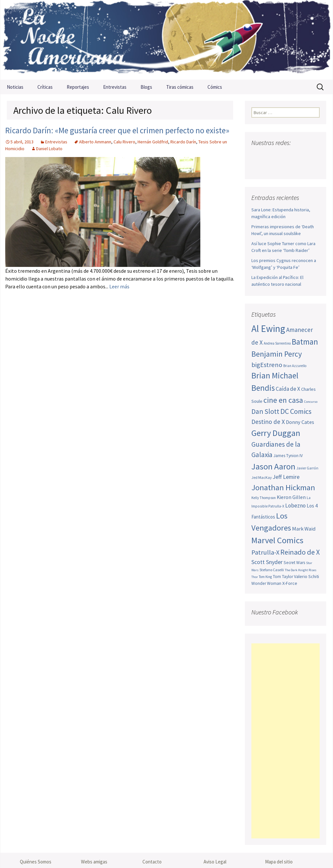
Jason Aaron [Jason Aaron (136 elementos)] (273, 466)
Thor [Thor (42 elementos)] (255, 577)
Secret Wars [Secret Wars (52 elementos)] (294, 563)
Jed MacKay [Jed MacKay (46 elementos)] (262, 477)
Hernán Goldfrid (153, 142)
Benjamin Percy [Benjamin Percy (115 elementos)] (277, 354)
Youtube (282, 156)
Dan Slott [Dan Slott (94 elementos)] (265, 411)
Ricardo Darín (183, 142)
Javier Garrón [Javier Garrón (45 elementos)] (307, 468)
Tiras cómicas (180, 87)
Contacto (152, 862)
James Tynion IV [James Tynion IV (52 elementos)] (288, 456)
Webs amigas (94, 862)
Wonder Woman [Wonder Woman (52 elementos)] (266, 583)
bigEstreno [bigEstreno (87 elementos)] (267, 365)
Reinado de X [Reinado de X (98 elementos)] (300, 552)
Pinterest (294, 156)
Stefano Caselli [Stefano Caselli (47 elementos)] (272, 570)
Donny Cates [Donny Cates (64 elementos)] (300, 422)
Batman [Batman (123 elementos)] (305, 342)
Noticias (15, 87)
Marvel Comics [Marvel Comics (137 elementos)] (277, 540)
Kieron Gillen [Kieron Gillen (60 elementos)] (291, 497)
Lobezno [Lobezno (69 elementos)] (295, 506)
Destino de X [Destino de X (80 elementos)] (268, 422)
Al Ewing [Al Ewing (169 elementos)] (268, 329)
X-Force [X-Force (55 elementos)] (290, 583)
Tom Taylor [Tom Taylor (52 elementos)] (283, 577)
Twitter (269, 156)
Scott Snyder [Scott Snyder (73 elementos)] (267, 562)
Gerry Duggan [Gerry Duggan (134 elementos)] (276, 433)
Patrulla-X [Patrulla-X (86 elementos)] (265, 552)
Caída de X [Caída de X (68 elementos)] (288, 389)
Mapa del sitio (279, 862)
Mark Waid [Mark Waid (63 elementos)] (304, 529)
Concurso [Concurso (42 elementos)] (311, 402)
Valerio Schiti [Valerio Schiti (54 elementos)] (306, 576)
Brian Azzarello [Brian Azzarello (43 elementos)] (295, 366)
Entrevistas (115, 87)
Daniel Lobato (49, 149)
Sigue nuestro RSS (258, 167)
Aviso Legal (215, 862)
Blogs (146, 87)
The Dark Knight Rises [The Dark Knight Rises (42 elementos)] (301, 570)
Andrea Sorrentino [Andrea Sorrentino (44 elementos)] (277, 343)
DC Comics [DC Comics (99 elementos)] (296, 411)
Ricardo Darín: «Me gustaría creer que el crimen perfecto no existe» (117, 130)
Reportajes (78, 87)
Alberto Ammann (95, 142)
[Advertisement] (286, 741)
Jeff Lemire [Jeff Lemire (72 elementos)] (286, 477)
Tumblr (306, 156)
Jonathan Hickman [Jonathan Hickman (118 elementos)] (283, 487)
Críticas (45, 87)
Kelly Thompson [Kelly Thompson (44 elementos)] (264, 498)
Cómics (215, 87)
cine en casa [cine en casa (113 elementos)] (283, 400)
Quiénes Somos (36, 862)
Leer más (119, 286)
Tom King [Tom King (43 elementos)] (265, 577)
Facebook (257, 156)
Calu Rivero (124, 142)
